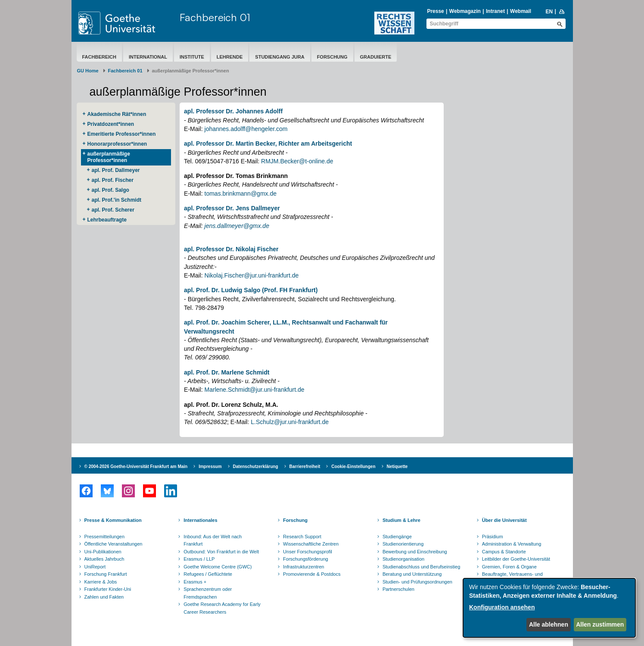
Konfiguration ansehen (502, 607)
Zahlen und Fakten (104, 597)
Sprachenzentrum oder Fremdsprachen (208, 593)
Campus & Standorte (504, 552)
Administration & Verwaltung (512, 544)
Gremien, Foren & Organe (509, 567)
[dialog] (549, 608)
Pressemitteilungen (105, 537)
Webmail (521, 11)
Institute (192, 57)
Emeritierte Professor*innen (122, 134)
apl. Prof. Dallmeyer (116, 170)
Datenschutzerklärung (256, 467)
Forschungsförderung (306, 559)
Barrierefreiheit (305, 467)
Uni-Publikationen (103, 552)
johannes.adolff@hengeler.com (246, 129)
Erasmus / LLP (199, 559)
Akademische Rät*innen (117, 114)
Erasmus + (195, 582)
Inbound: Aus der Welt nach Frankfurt (213, 540)
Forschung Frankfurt (106, 574)
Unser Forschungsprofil (308, 552)
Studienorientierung (403, 544)
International (148, 57)
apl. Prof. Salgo (110, 190)
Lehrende (230, 57)
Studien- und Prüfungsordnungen (417, 582)
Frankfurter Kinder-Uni (108, 589)
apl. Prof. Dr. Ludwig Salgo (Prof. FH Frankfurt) (251, 290)
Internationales (200, 520)
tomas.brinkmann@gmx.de (241, 193)
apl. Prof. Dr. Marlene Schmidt (227, 372)
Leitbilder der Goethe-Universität (516, 559)
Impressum (210, 467)
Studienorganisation (403, 559)
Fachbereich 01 (215, 17)
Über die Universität (504, 520)
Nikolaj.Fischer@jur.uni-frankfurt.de (252, 275)
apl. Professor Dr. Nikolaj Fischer (231, 249)
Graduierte (376, 57)
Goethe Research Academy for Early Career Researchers (222, 608)
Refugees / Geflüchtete (208, 574)
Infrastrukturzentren (303, 567)
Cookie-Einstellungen (353, 467)
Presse (435, 11)
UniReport (95, 567)
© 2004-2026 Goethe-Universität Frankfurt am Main (136, 467)
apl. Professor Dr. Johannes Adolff (233, 111)
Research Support (302, 537)
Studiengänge (397, 537)
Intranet (495, 11)
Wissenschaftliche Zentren (311, 544)
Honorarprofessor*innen (117, 144)
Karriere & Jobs (101, 582)
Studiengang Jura (280, 57)
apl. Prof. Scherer (113, 210)
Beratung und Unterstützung (412, 574)
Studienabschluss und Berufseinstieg (421, 567)
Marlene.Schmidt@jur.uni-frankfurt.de (255, 390)
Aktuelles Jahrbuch (104, 559)
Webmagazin (465, 11)
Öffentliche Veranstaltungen (114, 544)
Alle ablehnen (549, 624)
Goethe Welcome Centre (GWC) (218, 567)
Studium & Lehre (401, 520)
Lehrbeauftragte (107, 220)
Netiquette (397, 467)
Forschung (332, 57)
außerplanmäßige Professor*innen (109, 157)
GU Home (88, 71)
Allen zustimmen (600, 624)
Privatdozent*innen (111, 124)
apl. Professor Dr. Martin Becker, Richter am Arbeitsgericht (268, 144)
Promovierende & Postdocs (312, 574)
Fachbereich (99, 57)
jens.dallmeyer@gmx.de (237, 226)
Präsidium (493, 537)
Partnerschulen (398, 589)
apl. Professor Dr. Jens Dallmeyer (232, 208)
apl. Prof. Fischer (113, 180)
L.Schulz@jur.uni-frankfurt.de (289, 422)
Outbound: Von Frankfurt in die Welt (221, 552)
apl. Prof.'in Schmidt (117, 200)
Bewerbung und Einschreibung (415, 552)
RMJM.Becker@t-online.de (297, 161)
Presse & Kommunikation (113, 520)
